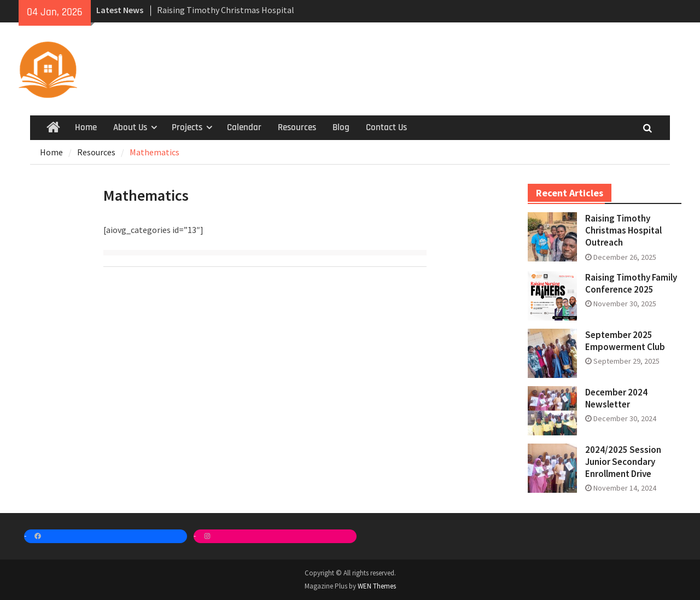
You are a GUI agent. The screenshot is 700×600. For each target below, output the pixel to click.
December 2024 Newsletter (616, 398)
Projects (187, 127)
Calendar (244, 127)
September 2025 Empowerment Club (625, 341)
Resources (297, 127)
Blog (341, 127)
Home (86, 127)
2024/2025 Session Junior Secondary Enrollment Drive (623, 462)
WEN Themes (377, 586)
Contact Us (386, 127)
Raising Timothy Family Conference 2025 (631, 283)
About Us (130, 127)
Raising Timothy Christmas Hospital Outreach (623, 230)
